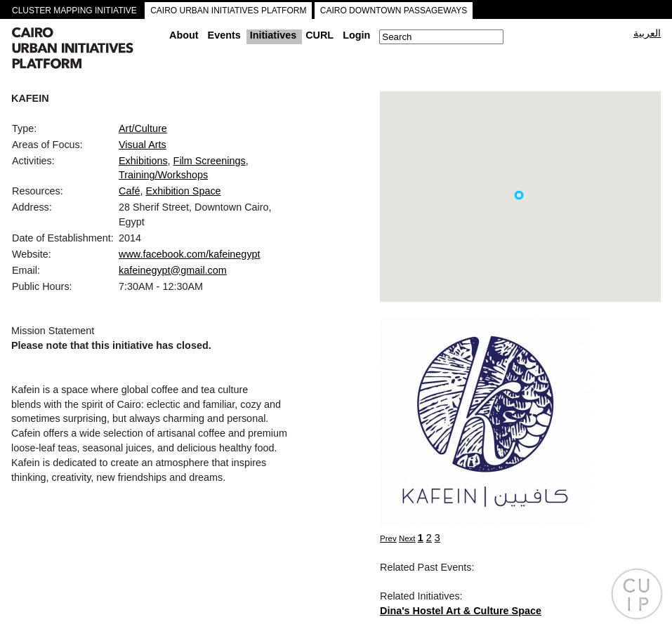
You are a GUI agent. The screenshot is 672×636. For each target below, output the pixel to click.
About (184, 35)
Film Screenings (210, 161)
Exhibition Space (183, 191)
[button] (519, 195)
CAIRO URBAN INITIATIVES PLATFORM (228, 11)
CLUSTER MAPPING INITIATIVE (74, 11)
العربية (647, 33)
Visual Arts (143, 145)
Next (407, 538)
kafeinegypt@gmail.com (173, 270)
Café (129, 191)
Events (224, 35)
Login (356, 35)
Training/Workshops (163, 175)
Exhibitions (143, 161)
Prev (388, 538)
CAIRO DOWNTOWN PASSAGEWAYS (394, 11)
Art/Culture (143, 128)
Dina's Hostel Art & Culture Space (461, 611)
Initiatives (273, 35)
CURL (319, 35)
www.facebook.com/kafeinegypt (190, 254)
